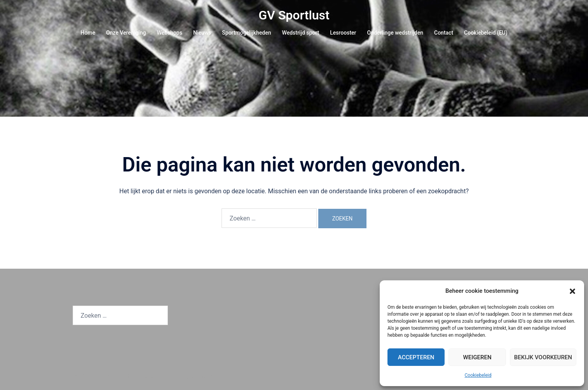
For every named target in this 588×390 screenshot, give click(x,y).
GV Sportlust (294, 15)
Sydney (210, 377)
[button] (572, 291)
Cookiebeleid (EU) (486, 33)
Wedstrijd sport (301, 33)
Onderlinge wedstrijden (395, 33)
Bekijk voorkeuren (543, 357)
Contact (444, 33)
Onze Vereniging (126, 33)
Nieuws (202, 33)
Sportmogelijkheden (246, 33)
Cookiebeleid (478, 375)
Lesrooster (343, 33)
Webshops (169, 33)
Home (88, 33)
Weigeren (477, 357)
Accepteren (416, 357)
